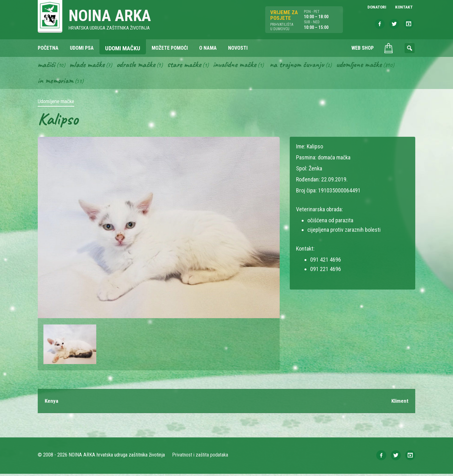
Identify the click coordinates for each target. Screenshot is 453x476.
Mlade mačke (89, 65)
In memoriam (56, 82)
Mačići (47, 65)
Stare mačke (190, 65)
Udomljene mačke (373, 65)
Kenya (52, 403)
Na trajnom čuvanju (308, 65)
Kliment (399, 403)
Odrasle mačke (140, 65)
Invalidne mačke (243, 65)
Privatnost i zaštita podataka (201, 457)
